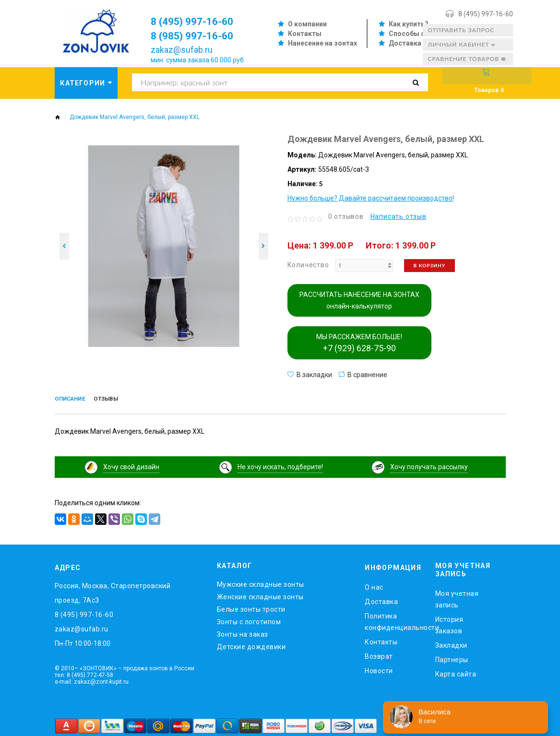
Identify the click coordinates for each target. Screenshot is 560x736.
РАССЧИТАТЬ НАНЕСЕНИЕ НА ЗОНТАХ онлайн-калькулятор (359, 300)
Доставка (405, 43)
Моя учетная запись (457, 596)
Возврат (379, 654)
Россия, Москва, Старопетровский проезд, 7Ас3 (113, 591)
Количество (308, 265)
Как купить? (409, 24)
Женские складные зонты (260, 594)
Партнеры (452, 657)
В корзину (430, 265)
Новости (379, 668)
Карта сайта (456, 671)
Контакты (305, 34)
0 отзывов (346, 216)
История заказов (449, 622)
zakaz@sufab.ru (182, 50)
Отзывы (123, 400)
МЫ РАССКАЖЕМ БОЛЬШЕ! (359, 343)
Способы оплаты (418, 34)
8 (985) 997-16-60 (199, 36)
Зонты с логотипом (249, 619)
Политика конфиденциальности (393, 619)
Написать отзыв (399, 216)
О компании (307, 24)
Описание (76, 400)
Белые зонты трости (251, 607)
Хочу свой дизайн (131, 464)
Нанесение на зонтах (322, 43)
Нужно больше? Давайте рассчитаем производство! (371, 198)
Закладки (451, 642)
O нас (374, 585)
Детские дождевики (251, 644)
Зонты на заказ (243, 632)
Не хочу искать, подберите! (280, 464)
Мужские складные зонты (261, 582)
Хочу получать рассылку (429, 464)
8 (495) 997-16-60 (486, 14)
